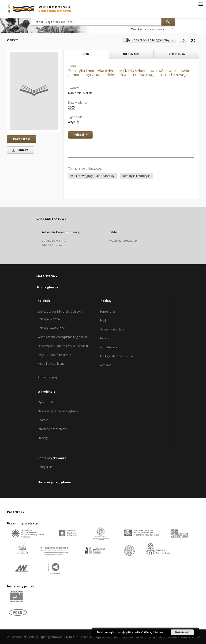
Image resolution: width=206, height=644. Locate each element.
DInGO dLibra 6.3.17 (81, 637)
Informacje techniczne (53, 429)
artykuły (73, 122)
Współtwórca (109, 347)
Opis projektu (47, 402)
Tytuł (103, 320)
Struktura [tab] (177, 54)
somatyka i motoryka (136, 176)
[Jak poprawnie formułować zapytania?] (172, 29)
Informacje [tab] (131, 54)
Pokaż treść (22, 139)
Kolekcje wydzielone (51, 328)
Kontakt (43, 420)
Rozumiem (182, 632)
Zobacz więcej (47, 377)
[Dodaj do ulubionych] (183, 40)
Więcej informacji (155, 632)
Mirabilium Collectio (51, 364)
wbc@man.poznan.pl (124, 241)
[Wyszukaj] (168, 22)
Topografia (107, 312)
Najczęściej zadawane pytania (58, 411)
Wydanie (105, 365)
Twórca (105, 338)
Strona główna (47, 287)
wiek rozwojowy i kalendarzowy (92, 176)
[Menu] (201, 4)
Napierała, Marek (80, 93)
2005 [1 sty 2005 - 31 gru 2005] (71, 107)
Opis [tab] (86, 54)
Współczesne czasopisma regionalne (63, 337)
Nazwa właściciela (112, 329)
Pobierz (19, 150)
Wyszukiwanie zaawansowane (148, 29)
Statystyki (44, 438)
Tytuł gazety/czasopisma (116, 356)
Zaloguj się (45, 467)
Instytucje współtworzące (55, 355)
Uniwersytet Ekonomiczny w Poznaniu (63, 346)
